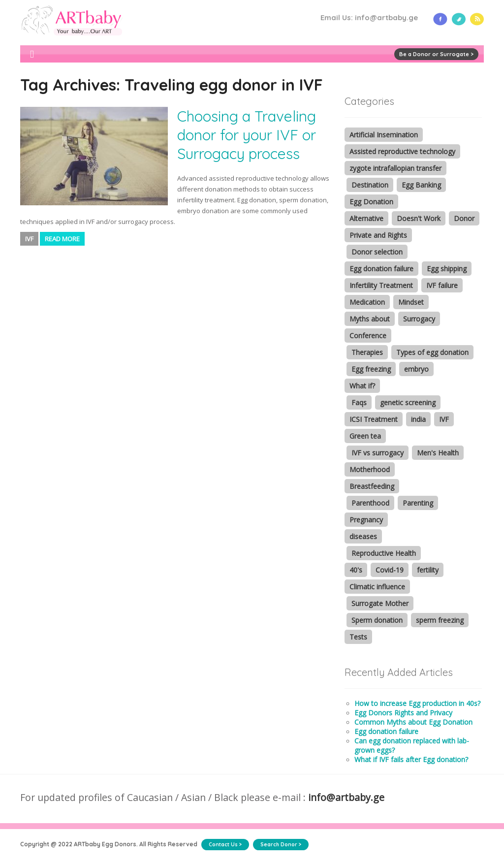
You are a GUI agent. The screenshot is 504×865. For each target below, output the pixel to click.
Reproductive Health (384, 553)
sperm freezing (440, 620)
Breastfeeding (372, 486)
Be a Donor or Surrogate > (436, 54)
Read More (62, 239)
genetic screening (408, 402)
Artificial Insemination (384, 135)
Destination (370, 185)
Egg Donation (371, 202)
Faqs (359, 402)
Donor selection (377, 252)
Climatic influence (377, 587)
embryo (416, 369)
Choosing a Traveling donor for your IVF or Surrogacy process (247, 135)
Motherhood (370, 469)
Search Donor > (281, 845)
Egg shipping (447, 269)
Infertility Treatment (381, 285)
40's (356, 570)
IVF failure (442, 285)
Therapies (367, 352)
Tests (358, 637)
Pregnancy (366, 520)
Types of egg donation (432, 352)
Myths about (370, 319)
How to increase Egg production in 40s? (417, 703)
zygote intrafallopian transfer (395, 168)
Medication (367, 302)
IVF (29, 239)
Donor (464, 218)
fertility (428, 570)
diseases (363, 536)
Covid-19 (390, 570)
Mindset (411, 302)
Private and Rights (378, 235)
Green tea (365, 436)
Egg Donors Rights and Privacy (403, 713)
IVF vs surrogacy (378, 453)
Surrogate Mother (380, 603)
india (418, 419)
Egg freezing (371, 369)
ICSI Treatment (374, 419)
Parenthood (370, 503)
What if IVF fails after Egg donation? (411, 759)
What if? (362, 386)
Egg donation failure (381, 269)
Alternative (366, 218)
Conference (368, 336)
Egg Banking (421, 185)
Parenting (418, 503)
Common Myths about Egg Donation (413, 722)
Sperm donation (377, 620)
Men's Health (438, 453)
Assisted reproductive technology (402, 151)
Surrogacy (419, 319)
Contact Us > (225, 845)
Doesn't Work (419, 218)
